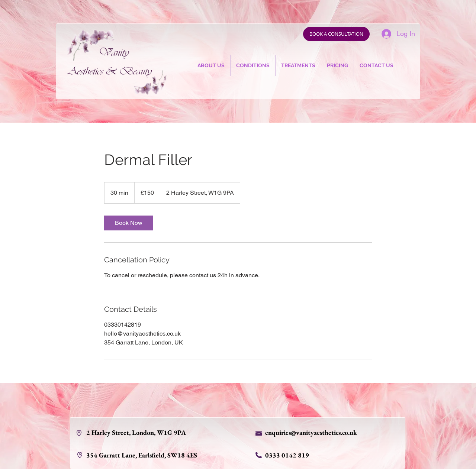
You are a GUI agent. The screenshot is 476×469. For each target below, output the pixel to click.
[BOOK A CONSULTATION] (336, 34)
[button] (253, 65)
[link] (129, 223)
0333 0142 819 (287, 455)
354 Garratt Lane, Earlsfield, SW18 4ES (142, 455)
